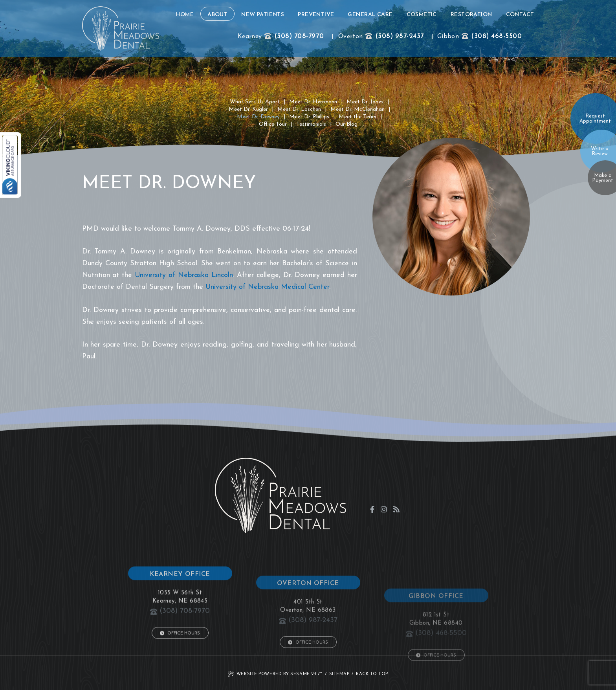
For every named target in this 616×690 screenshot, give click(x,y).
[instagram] (384, 509)
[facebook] (372, 509)
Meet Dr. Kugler (248, 109)
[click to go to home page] (121, 28)
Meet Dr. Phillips (309, 117)
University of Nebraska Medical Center (267, 287)
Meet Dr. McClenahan (357, 109)
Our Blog (346, 124)
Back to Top (372, 674)
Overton (350, 37)
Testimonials (311, 124)
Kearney (250, 37)
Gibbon (448, 37)
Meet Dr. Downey (258, 117)
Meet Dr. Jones (365, 102)
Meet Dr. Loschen (299, 109)
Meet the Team (357, 117)
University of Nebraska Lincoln (184, 275)
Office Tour (273, 124)
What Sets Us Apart (255, 102)
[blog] (396, 509)
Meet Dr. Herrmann (313, 102)
